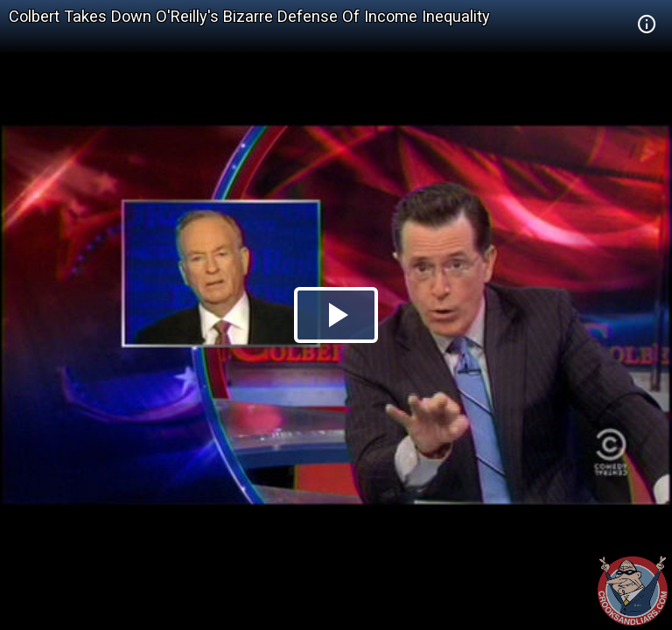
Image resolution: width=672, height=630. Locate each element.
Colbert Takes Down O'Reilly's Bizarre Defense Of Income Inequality (249, 16)
